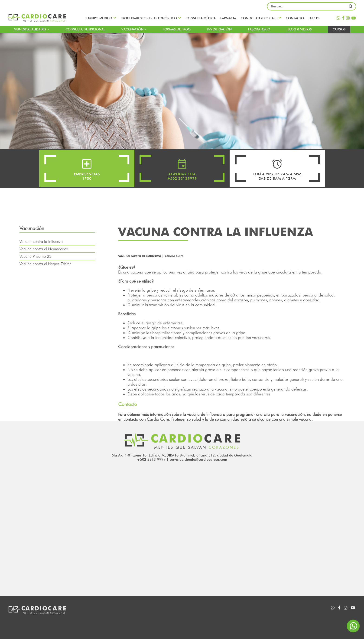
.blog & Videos (299, 29)
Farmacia (228, 18)
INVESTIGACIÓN (219, 29)
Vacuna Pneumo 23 (36, 268)
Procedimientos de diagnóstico (149, 18)
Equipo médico (99, 18)
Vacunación (134, 29)
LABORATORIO (259, 29)
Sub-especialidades (32, 29)
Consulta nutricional (85, 29)
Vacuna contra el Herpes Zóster (45, 276)
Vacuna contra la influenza (41, 254)
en (311, 18)
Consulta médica (201, 18)
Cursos (339, 29)
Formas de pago (177, 29)
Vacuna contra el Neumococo (44, 261)
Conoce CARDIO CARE (259, 18)
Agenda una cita (209, 616)
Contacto (295, 18)
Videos (263, 616)
